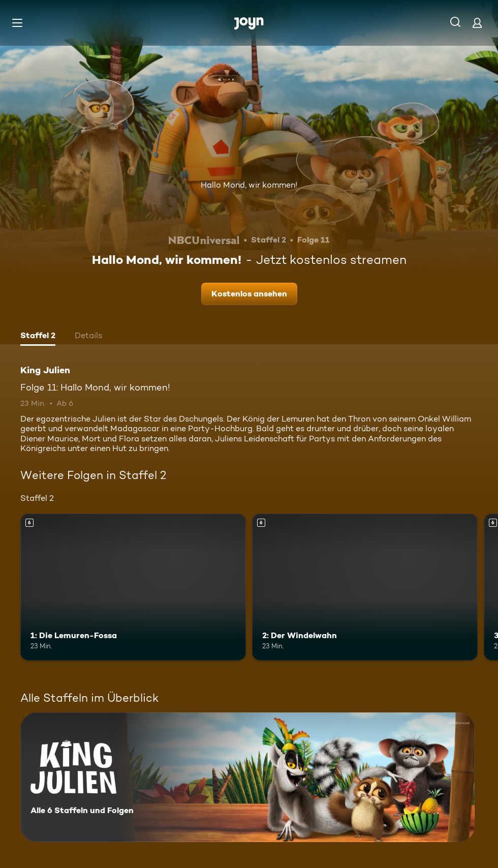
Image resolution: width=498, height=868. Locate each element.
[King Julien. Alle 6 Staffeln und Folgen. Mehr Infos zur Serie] (247, 777)
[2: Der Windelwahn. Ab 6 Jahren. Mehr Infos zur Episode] (365, 587)
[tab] (38, 337)
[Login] (477, 23)
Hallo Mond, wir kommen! (249, 185)
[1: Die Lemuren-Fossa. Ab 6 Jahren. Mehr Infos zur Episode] (133, 587)
